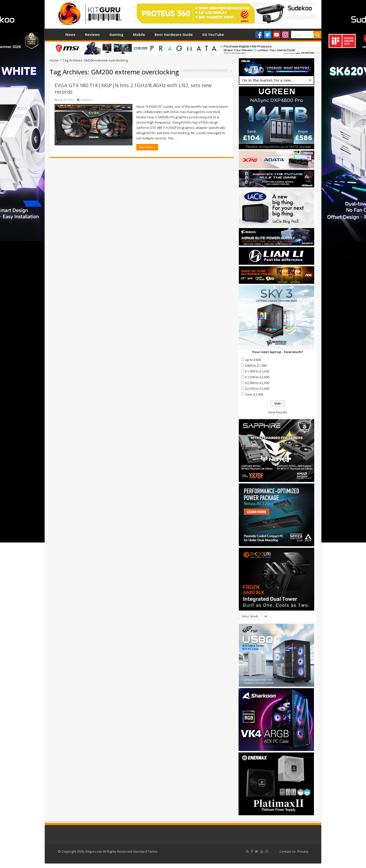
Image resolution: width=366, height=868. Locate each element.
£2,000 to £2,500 (257, 383)
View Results (278, 412)
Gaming (116, 35)
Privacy (303, 851)
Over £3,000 (254, 394)
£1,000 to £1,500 (257, 371)
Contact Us (288, 851)
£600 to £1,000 (256, 365)
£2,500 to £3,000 (257, 389)
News (70, 35)
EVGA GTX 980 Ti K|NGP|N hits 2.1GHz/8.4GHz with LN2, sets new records (133, 89)
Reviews (92, 35)
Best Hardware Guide (174, 35)
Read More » (147, 147)
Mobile (139, 35)
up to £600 (253, 360)
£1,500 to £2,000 (257, 377)
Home (54, 34)
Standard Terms (145, 851)
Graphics (86, 100)
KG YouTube (213, 35)
